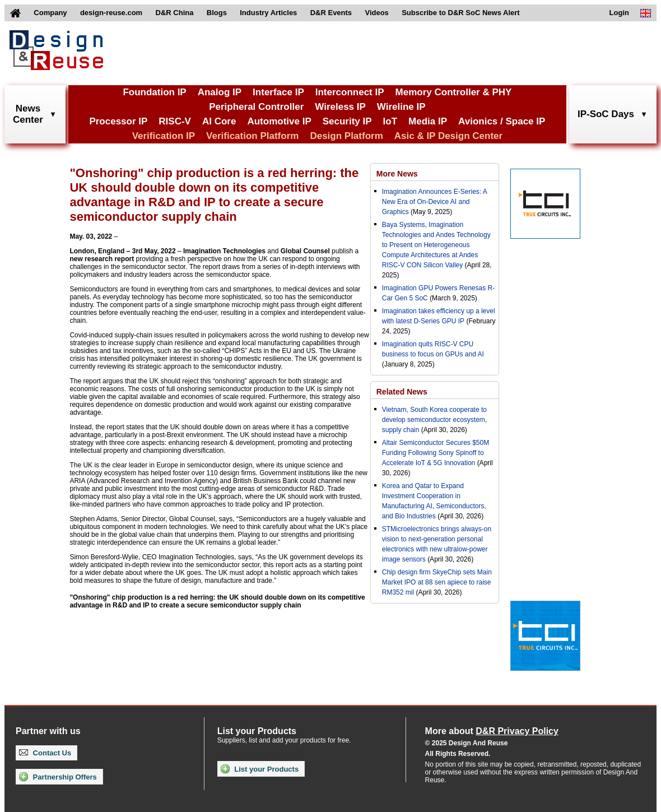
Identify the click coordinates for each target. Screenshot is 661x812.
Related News (402, 392)
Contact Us (45, 753)
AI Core (219, 121)
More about (492, 731)
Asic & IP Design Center (448, 136)
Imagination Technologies (224, 251)
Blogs (217, 13)
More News (397, 174)
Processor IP (118, 121)
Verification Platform (252, 136)
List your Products (260, 769)
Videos (376, 13)
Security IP (347, 121)
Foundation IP (154, 92)
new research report (102, 259)
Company (50, 13)
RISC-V (175, 121)
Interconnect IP (350, 92)
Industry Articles (268, 13)
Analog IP (220, 92)
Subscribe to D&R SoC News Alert (460, 13)
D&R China (175, 13)
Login (619, 13)
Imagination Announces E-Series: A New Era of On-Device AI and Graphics (434, 202)
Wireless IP (340, 107)
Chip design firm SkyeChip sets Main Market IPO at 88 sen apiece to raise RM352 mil (437, 582)
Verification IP (164, 136)
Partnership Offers (58, 777)
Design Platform (346, 136)
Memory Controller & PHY (454, 92)
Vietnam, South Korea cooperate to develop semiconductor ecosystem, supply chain (434, 420)
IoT (390, 121)
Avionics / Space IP (502, 121)
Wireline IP (401, 107)
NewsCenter (28, 114)
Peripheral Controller (256, 107)
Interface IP (278, 92)
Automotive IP (279, 121)
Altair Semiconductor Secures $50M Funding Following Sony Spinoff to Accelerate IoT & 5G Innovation (436, 453)
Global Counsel (305, 251)
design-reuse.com (111, 13)
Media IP (428, 121)
